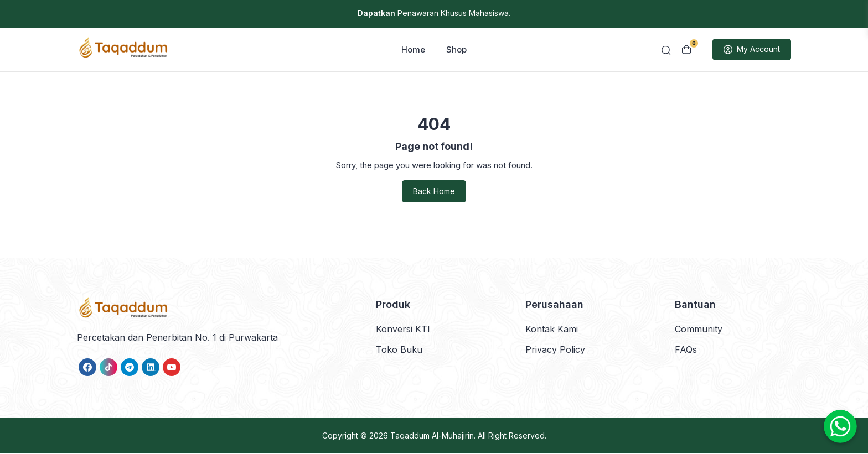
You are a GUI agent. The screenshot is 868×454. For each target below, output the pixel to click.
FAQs (686, 350)
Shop (456, 50)
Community (699, 330)
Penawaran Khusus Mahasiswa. (434, 13)
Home (413, 50)
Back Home (434, 192)
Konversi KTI (403, 330)
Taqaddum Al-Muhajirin (432, 436)
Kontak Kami (552, 330)
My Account (752, 50)
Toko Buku (399, 350)
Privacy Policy (555, 350)
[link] (87, 368)
